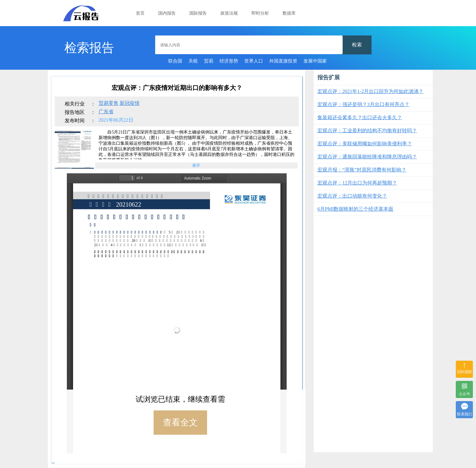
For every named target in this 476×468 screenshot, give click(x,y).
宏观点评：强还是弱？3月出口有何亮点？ (363, 104)
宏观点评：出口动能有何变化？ (352, 196)
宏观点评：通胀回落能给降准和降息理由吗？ (367, 157)
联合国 (175, 61)
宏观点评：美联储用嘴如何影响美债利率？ (365, 144)
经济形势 (229, 61)
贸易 (209, 61)
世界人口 (254, 61)
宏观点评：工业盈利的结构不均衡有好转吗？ (367, 131)
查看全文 (180, 422)
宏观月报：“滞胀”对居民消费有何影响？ (362, 170)
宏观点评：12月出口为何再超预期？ (357, 183)
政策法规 (229, 13)
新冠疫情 (130, 103)
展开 (196, 165)
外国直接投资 (283, 61)
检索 (357, 45)
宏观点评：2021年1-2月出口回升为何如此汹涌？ (370, 91)
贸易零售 (109, 103)
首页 (140, 13)
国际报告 (198, 13)
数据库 (289, 13)
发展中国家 (315, 61)
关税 (193, 61)
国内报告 (167, 13)
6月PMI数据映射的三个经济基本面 (355, 209)
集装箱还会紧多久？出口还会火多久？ (360, 117)
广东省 (106, 112)
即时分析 (260, 13)
